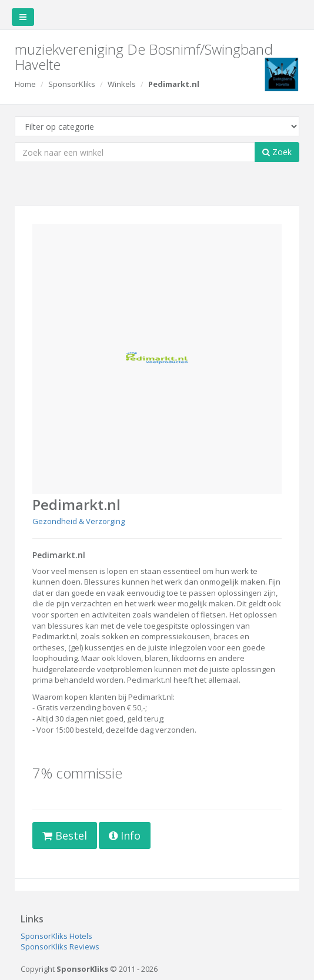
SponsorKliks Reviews (60, 947)
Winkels (122, 84)
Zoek (277, 152)
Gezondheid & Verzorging (78, 521)
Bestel (65, 835)
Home (25, 84)
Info (125, 835)
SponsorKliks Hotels (56, 936)
